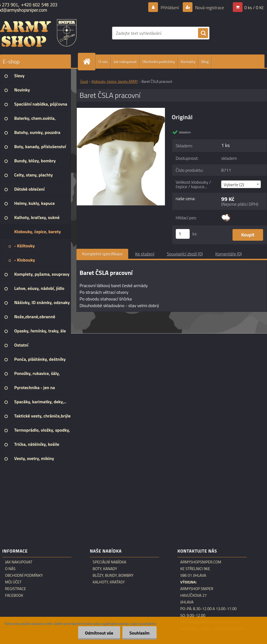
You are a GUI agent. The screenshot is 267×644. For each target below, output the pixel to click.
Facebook (14, 595)
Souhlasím (139, 633)
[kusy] (183, 234)
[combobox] (241, 184)
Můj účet (13, 582)
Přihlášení (170, 8)
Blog (205, 62)
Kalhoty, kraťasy (109, 582)
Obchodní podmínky (159, 62)
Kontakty (188, 62)
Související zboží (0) (185, 254)
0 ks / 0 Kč (254, 8)
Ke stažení (145, 254)
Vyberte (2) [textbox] (234, 185)
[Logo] (38, 33)
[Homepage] (89, 62)
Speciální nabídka (109, 562)
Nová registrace (209, 8)
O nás (103, 62)
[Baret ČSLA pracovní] (121, 110)
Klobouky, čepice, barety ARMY (115, 81)
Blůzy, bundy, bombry (113, 575)
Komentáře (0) (228, 254)
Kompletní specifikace (102, 254)
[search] (203, 33)
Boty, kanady (105, 569)
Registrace (15, 589)
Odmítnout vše (99, 633)
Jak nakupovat (125, 62)
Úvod (84, 81)
